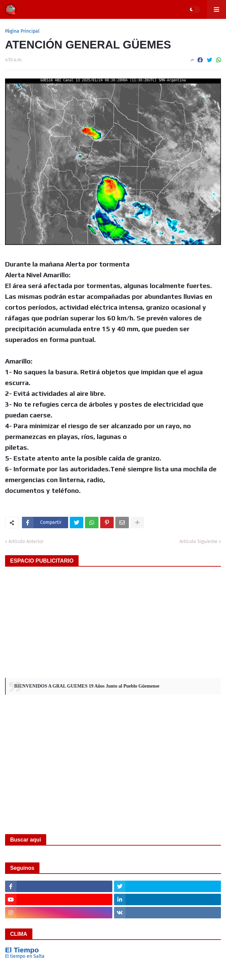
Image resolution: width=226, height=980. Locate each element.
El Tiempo (22, 950)
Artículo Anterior (26, 542)
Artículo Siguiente (199, 542)
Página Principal (22, 31)
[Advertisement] (113, 621)
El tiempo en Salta (25, 956)
